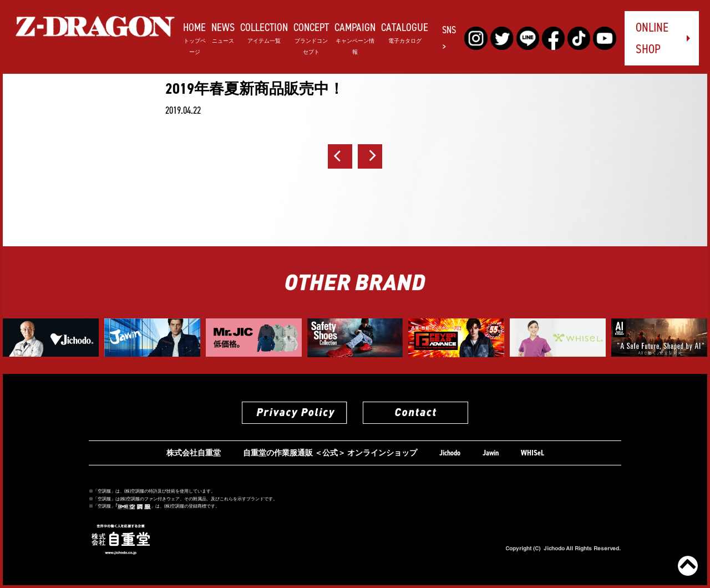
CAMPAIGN (355, 37)
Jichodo (450, 453)
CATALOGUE (405, 32)
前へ (340, 156)
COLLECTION (264, 32)
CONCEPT (311, 37)
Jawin (491, 453)
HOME (194, 37)
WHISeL (532, 453)
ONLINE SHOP (652, 38)
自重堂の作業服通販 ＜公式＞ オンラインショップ (330, 453)
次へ (370, 156)
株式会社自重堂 (194, 453)
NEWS (223, 32)
